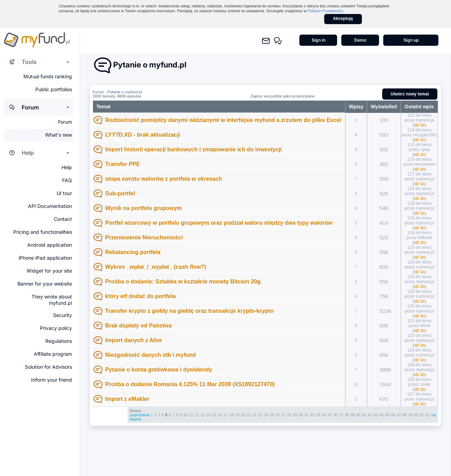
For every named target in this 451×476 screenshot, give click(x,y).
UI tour (64, 193)
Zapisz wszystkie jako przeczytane (283, 96)
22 (254, 415)
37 (341, 415)
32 (312, 415)
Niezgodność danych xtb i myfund (151, 355)
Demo (360, 40)
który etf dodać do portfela (140, 296)
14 (208, 415)
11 (191, 415)
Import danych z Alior (134, 340)
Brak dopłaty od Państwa (138, 326)
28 (289, 415)
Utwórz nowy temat (410, 94)
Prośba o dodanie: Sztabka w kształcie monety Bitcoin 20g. (184, 282)
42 (370, 415)
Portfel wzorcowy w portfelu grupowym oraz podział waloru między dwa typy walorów (219, 223)
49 (410, 415)
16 (220, 415)
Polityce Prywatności (325, 11)
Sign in (318, 40)
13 (203, 415)
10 (185, 415)
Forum (98, 92)
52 (428, 415)
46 (393, 415)
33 (318, 415)
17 (226, 415)
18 (231, 415)
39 (353, 415)
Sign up (411, 40)
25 (272, 415)
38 (347, 415)
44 (382, 415)
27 (283, 415)
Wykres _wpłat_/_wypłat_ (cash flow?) (156, 267)
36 (336, 415)
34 (324, 415)
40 (359, 415)
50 (416, 415)
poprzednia (140, 415)
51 (422, 415)
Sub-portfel (120, 193)
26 (278, 415)
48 (405, 415)
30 (301, 415)
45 (387, 415)
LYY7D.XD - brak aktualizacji (143, 135)
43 (376, 415)
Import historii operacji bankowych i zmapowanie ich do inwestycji (194, 149)
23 (260, 415)
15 (214, 415)
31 (307, 415)
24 (266, 415)
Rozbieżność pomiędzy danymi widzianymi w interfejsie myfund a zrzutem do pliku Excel (223, 120)
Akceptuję (343, 19)
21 (249, 415)
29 (295, 415)
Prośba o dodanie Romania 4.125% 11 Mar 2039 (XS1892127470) (190, 384)
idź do (420, 125)
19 (237, 415)
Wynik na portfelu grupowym (143, 208)
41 (364, 415)
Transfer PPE (123, 164)
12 (197, 415)
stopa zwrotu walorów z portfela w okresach (163, 179)
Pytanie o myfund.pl (125, 92)
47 (399, 415)
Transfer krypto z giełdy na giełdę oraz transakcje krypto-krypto (189, 311)
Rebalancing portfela (133, 252)
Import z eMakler (127, 399)
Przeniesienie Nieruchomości (144, 237)
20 (243, 415)
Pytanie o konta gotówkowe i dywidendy (159, 370)
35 (330, 415)
